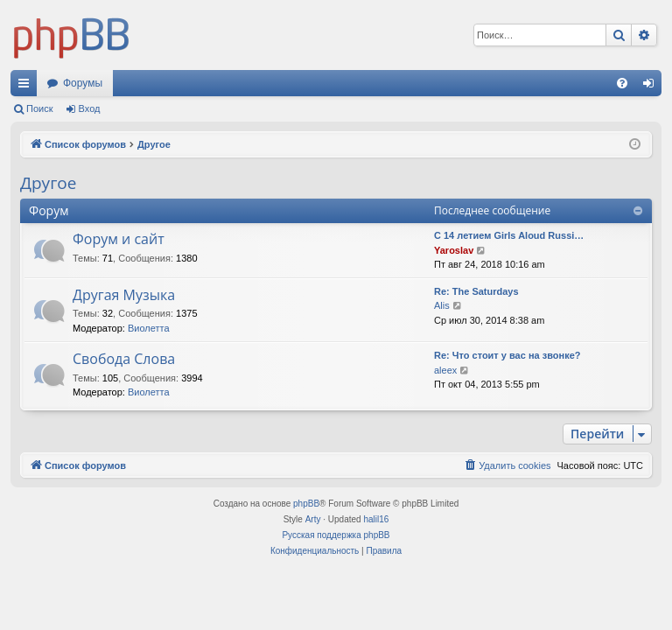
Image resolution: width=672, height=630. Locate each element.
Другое (48, 183)
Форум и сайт (119, 239)
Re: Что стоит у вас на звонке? (507, 355)
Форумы (83, 83)
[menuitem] (622, 83)
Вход (90, 108)
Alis (442, 305)
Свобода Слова (124, 359)
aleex (445, 370)
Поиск (39, 108)
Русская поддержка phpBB (336, 535)
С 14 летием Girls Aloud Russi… (509, 235)
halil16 (376, 519)
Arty (313, 519)
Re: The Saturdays (476, 291)
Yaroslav (454, 250)
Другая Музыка (124, 295)
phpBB (306, 504)
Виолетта (149, 328)
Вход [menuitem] (652, 87)
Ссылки (27, 87)
